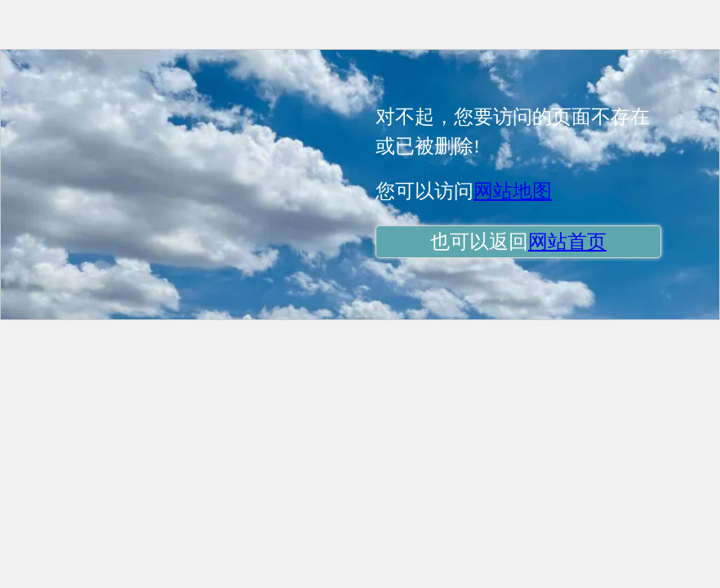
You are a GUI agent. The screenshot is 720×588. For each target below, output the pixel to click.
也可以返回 (518, 242)
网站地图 (513, 191)
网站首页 (567, 242)
